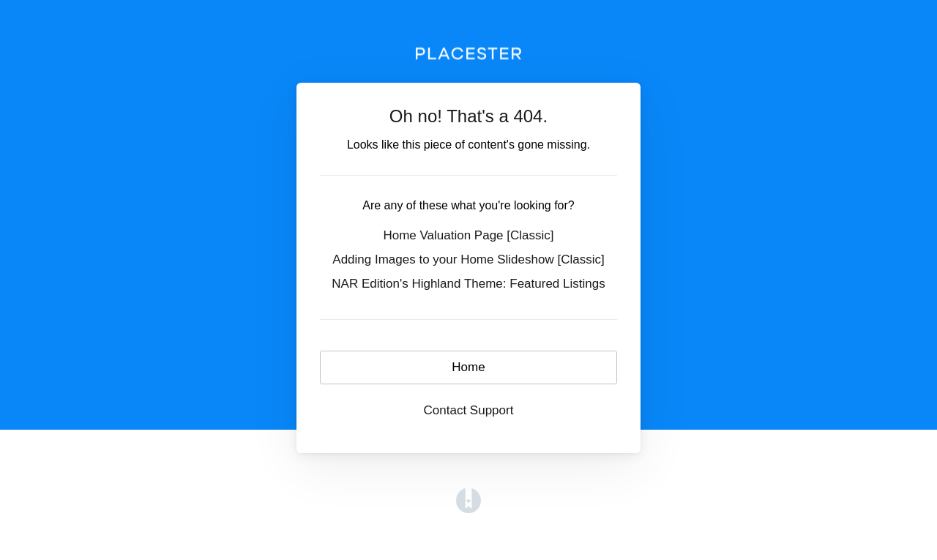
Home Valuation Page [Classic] (468, 235)
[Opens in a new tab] (468, 500)
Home (468, 367)
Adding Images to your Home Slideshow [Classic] (468, 260)
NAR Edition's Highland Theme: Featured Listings (468, 284)
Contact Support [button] (469, 410)
